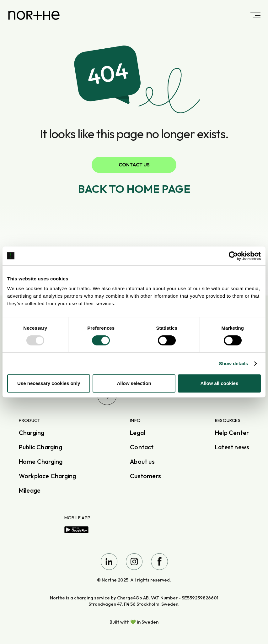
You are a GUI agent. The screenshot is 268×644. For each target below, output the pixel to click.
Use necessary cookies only (49, 383)
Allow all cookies (219, 383)
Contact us (134, 165)
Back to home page (134, 189)
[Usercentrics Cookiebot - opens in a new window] (233, 256)
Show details (234, 363)
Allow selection (134, 383)
